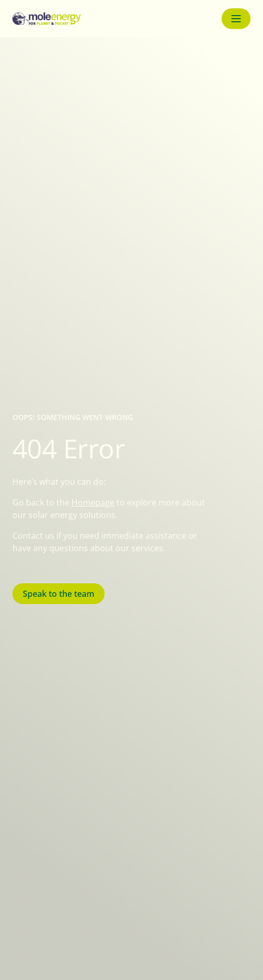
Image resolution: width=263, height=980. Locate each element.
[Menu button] (236, 19)
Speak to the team (59, 594)
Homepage (93, 502)
